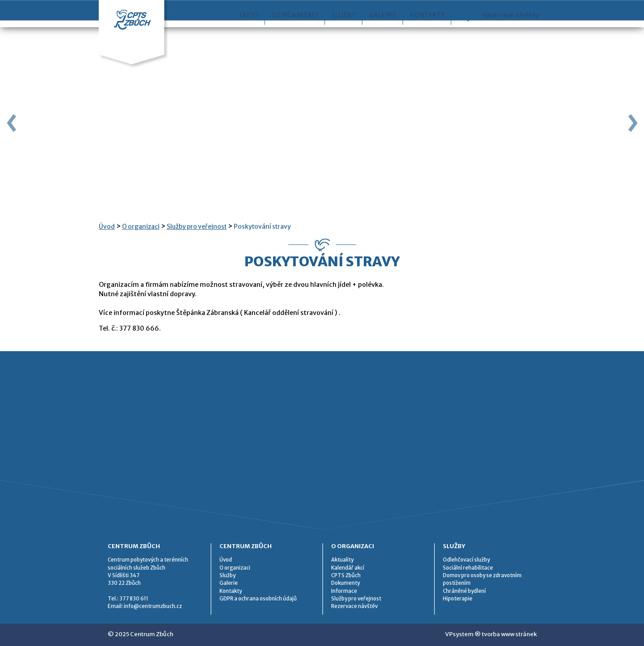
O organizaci (295, 35)
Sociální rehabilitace (468, 568)
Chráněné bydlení (464, 591)
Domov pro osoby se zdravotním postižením (482, 579)
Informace (344, 591)
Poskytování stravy (262, 227)
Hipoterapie (458, 599)
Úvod (249, 35)
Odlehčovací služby (466, 560)
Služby (344, 35)
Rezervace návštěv (511, 35)
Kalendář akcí (348, 568)
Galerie (383, 35)
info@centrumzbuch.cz (153, 606)
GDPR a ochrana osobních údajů (258, 599)
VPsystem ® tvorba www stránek (491, 634)
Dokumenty (345, 583)
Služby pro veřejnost (197, 227)
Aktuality (342, 560)
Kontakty (427, 35)
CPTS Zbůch (346, 575)
